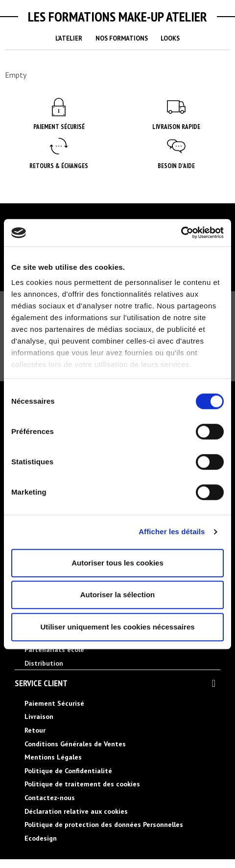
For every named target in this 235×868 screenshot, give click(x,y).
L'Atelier (69, 38)
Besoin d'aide (176, 166)
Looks (170, 38)
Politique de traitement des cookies (82, 784)
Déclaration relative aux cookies (76, 811)
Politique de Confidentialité (68, 771)
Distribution (44, 663)
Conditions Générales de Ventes (75, 744)
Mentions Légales (53, 757)
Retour (35, 730)
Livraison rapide (176, 127)
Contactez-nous (50, 798)
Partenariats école (54, 650)
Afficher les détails (172, 532)
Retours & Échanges (59, 166)
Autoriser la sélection (118, 595)
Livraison (39, 716)
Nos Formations (122, 38)
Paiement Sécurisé (59, 127)
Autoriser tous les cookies (117, 563)
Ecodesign (41, 838)
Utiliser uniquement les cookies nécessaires (117, 627)
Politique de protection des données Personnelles (104, 825)
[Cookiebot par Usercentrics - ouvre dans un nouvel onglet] (181, 233)
